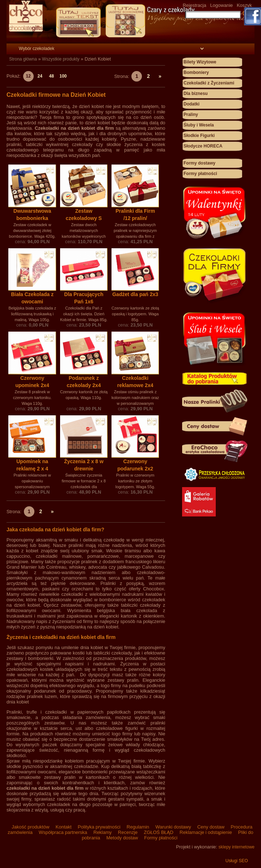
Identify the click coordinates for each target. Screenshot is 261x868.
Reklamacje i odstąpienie (206, 832)
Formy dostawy (199, 163)
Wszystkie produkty (61, 59)
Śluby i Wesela (199, 125)
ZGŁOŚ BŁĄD (159, 832)
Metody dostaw (122, 838)
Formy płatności (200, 174)
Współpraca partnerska (63, 832)
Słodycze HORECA (203, 146)
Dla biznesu (196, 94)
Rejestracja (195, 5)
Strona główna (23, 59)
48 (52, 76)
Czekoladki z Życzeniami (209, 83)
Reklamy (102, 832)
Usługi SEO (237, 861)
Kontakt (64, 827)
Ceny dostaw (211, 827)
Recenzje (128, 832)
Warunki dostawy (173, 827)
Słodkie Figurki (199, 136)
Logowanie (221, 5)
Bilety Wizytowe (200, 62)
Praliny (191, 115)
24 (40, 76)
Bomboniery (196, 72)
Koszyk (244, 5)
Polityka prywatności (99, 827)
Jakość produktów (31, 827)
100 (63, 76)
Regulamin (138, 827)
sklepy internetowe (237, 847)
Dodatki (191, 104)
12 (28, 76)
